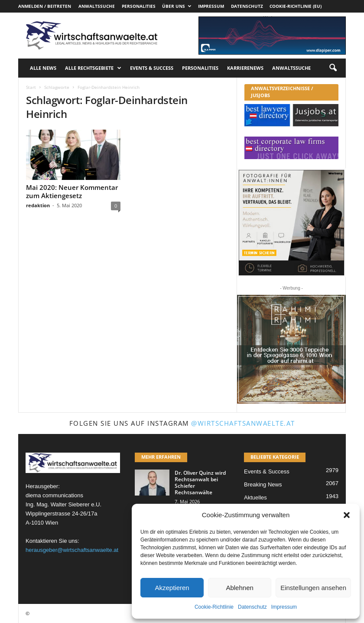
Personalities (139, 6)
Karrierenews (245, 68)
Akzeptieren (172, 588)
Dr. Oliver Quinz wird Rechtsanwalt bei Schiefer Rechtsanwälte (200, 483)
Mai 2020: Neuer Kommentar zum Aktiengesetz (72, 191)
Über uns (177, 6)
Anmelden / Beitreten (45, 6)
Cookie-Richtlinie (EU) (296, 6)
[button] (347, 515)
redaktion (38, 205)
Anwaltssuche (97, 6)
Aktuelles (255, 497)
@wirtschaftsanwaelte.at (243, 423)
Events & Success (152, 68)
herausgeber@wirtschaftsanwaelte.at (72, 550)
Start (31, 87)
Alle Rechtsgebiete (93, 68)
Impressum (284, 607)
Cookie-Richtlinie (214, 607)
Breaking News (263, 484)
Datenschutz (252, 607)
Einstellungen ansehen (313, 588)
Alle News (43, 68)
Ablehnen (239, 588)
